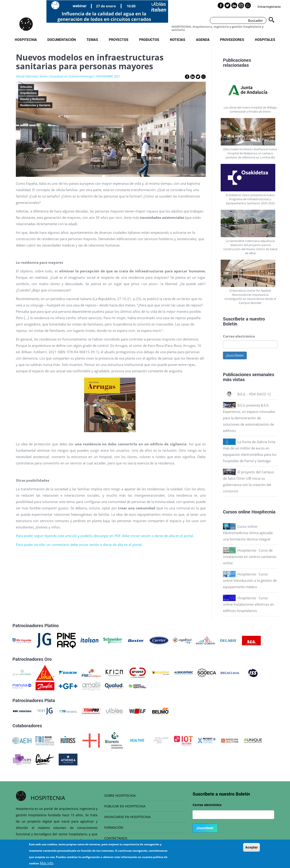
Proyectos (119, 39)
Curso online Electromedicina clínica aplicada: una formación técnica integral (248, 533)
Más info (47, 864)
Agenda (203, 39)
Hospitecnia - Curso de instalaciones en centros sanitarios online (250, 557)
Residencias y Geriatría (35, 105)
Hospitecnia (26, 39)
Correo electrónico (239, 336)
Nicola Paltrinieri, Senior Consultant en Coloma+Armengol (55, 76)
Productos (149, 39)
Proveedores (232, 39)
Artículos (26, 87)
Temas (92, 39)
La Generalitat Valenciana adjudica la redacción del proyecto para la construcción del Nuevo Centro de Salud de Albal (250, 247)
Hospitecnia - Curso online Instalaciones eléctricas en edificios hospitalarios (248, 604)
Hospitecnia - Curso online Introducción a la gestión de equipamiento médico (250, 580)
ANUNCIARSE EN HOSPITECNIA (127, 817)
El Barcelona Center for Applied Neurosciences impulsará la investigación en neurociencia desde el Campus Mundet (250, 297)
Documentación (62, 39)
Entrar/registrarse (269, 7)
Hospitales (265, 39)
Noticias (178, 39)
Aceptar (251, 848)
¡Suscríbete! (235, 355)
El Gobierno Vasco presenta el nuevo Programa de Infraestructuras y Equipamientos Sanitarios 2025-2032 (250, 199)
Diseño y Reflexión (32, 99)
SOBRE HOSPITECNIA (120, 795)
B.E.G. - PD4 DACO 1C (254, 394)
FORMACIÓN (114, 827)
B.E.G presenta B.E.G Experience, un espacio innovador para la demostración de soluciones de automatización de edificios (249, 418)
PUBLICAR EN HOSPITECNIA (125, 806)
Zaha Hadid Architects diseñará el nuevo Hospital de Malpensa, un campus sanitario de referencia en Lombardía (250, 153)
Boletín (230, 324)
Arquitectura (28, 93)
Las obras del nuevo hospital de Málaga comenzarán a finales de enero (250, 109)
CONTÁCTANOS (116, 838)
